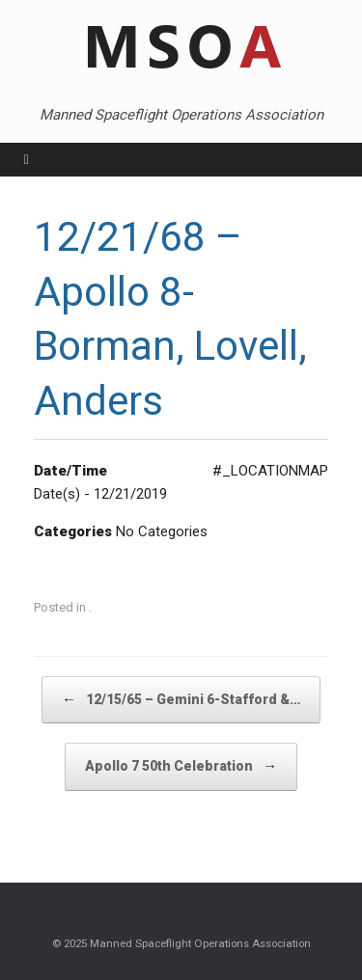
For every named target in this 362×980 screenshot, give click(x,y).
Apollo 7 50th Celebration (181, 766)
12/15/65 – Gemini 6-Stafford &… (181, 700)
